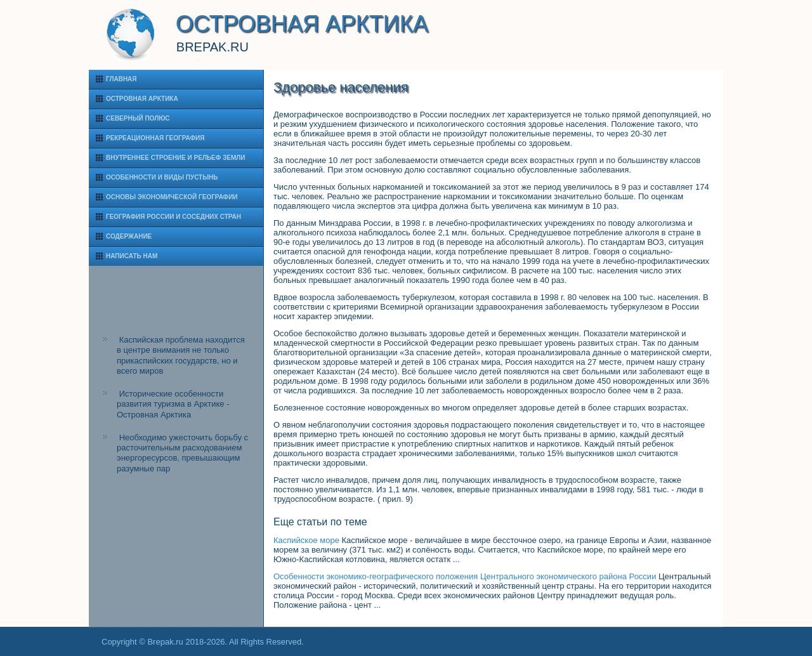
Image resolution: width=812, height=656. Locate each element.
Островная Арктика (142, 99)
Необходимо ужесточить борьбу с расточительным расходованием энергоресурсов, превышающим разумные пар (182, 453)
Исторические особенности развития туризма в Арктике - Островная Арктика (173, 404)
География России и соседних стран (174, 217)
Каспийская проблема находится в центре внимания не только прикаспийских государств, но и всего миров (181, 355)
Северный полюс (138, 118)
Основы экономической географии (172, 197)
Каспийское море (306, 540)
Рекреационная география (155, 138)
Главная (121, 79)
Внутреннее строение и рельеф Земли (176, 158)
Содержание (129, 236)
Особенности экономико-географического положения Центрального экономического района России (465, 576)
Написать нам (132, 256)
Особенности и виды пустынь (162, 177)
